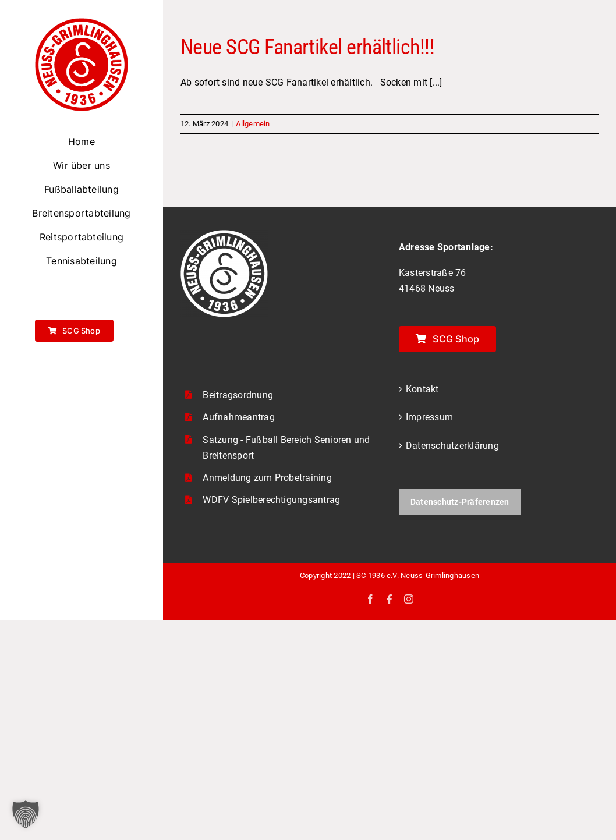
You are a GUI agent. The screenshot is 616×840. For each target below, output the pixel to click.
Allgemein (253, 124)
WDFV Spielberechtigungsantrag (271, 500)
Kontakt (422, 389)
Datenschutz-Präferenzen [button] (460, 502)
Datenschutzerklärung (452, 446)
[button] (26, 814)
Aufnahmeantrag (238, 417)
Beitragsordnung (238, 395)
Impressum (429, 417)
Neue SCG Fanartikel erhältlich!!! (307, 47)
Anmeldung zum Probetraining (267, 478)
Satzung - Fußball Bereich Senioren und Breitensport (286, 448)
